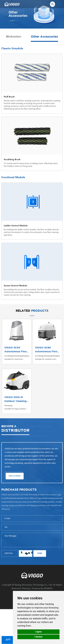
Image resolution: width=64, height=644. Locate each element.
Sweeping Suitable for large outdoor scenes (15, 408)
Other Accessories (44, 37)
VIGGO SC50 (12, 348)
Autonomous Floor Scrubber (22, 352)
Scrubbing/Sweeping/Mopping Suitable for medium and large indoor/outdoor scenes (47, 358)
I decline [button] (38, 637)
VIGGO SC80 (43, 348)
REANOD (48, 589)
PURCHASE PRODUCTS (19, 490)
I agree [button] (38, 632)
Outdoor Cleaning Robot (20, 401)
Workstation (14, 37)
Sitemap (26, 589)
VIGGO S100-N (14, 397)
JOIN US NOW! (15, 476)
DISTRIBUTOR (15, 428)
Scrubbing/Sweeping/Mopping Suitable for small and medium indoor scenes (17, 358)
